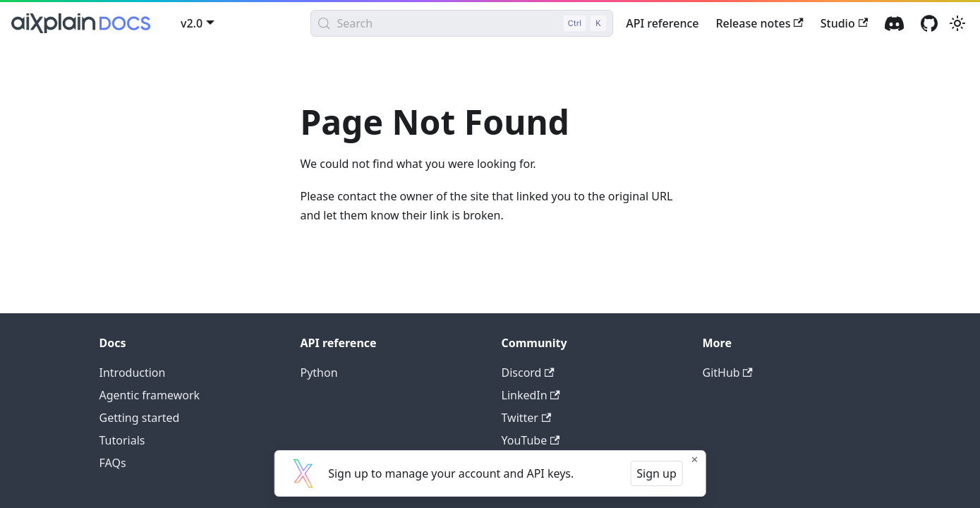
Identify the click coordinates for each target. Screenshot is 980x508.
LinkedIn (531, 395)
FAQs (113, 463)
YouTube (531, 440)
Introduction (133, 373)
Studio (844, 23)
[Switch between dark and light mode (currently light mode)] (957, 23)
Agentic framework (150, 395)
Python (319, 373)
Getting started (140, 418)
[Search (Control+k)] (462, 23)
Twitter (527, 418)
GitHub (728, 373)
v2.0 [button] (192, 23)
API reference (662, 23)
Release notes (759, 23)
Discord (528, 373)
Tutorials (122, 440)
